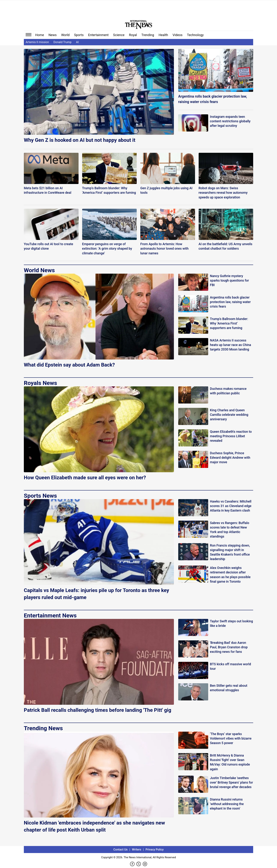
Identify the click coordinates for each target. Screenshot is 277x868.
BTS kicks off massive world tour (231, 666)
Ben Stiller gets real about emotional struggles (229, 688)
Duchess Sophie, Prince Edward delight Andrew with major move (230, 458)
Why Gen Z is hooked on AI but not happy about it (80, 140)
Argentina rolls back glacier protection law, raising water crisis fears (213, 99)
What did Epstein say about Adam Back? (69, 365)
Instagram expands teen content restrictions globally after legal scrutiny (230, 121)
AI (77, 42)
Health (163, 35)
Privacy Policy (155, 850)
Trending (148, 35)
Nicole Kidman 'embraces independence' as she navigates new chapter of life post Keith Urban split (94, 826)
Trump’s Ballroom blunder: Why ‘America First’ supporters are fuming (229, 323)
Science (119, 35)
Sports (79, 35)
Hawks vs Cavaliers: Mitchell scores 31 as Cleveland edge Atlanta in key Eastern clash (231, 506)
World (65, 35)
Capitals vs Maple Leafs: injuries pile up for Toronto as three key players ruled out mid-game (96, 594)
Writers (137, 850)
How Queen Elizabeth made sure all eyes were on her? (85, 478)
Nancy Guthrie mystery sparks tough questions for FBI (230, 280)
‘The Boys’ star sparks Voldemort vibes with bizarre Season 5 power (231, 738)
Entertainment (98, 35)
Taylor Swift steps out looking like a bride (231, 623)
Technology (195, 35)
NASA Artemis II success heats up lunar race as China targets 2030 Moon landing (231, 345)
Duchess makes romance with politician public (228, 391)
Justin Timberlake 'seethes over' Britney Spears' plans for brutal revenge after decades (231, 782)
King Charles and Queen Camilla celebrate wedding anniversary (229, 415)
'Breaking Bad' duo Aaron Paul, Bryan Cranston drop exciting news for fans (229, 647)
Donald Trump (62, 42)
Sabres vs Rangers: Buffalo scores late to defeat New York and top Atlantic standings (230, 530)
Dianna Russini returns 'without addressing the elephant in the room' (227, 804)
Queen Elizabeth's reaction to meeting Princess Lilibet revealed (231, 436)
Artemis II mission (37, 42)
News (52, 35)
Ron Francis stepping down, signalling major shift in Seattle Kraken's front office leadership (230, 552)
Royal (133, 35)
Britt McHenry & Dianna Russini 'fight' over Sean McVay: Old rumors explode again (230, 762)
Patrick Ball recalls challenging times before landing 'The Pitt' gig (98, 710)
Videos (178, 35)
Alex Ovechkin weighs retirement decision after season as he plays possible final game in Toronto (230, 575)
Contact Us (121, 850)
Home (40, 35)
